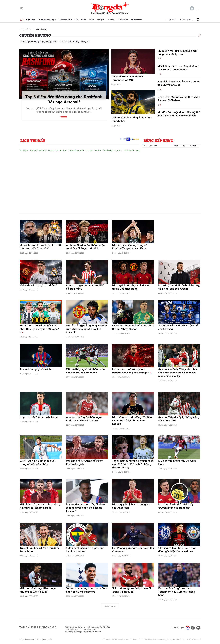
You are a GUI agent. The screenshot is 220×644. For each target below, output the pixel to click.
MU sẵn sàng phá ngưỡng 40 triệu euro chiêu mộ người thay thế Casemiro (86, 329)
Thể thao (111, 20)
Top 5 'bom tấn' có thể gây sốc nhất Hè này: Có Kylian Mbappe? (39, 329)
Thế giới (100, 20)
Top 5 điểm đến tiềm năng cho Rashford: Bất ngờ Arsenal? (64, 99)
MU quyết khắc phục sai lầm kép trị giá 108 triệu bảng (132, 287)
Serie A (98, 150)
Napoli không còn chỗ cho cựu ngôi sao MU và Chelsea (179, 83)
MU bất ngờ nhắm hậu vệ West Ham (177, 462)
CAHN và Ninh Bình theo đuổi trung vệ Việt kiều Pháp (38, 462)
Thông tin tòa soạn (27, 639)
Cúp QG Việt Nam (38, 150)
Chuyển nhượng (40, 29)
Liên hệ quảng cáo (45, 639)
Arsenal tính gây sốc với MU (37, 369)
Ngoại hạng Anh (76, 150)
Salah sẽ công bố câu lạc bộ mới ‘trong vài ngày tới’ (131, 590)
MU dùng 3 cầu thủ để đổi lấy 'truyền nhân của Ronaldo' (176, 506)
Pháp (84, 20)
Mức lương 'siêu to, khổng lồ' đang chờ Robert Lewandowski (178, 68)
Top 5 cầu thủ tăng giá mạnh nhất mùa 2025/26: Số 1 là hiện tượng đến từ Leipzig (133, 464)
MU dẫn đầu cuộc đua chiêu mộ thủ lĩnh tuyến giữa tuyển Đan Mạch (179, 114)
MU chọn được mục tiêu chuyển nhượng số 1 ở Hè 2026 (38, 590)
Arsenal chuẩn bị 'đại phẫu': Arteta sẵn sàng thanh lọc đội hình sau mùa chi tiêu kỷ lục (179, 373)
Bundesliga (108, 150)
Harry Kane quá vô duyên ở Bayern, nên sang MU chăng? (132, 371)
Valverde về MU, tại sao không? (39, 285)
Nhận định (124, 20)
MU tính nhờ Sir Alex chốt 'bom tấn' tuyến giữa (85, 462)
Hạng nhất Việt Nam (58, 150)
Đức (76, 20)
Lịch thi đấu (33, 140)
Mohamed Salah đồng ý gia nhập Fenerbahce (131, 119)
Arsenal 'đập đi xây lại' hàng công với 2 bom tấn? (179, 419)
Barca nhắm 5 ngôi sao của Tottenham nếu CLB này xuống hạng (177, 592)
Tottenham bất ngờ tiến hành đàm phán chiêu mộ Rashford (86, 590)
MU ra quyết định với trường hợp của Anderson (132, 506)
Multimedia (137, 20)
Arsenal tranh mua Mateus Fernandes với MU (127, 78)
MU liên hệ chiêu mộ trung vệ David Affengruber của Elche (130, 247)
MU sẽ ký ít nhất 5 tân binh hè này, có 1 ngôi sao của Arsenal (179, 287)
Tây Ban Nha (66, 20)
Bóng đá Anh (186, 20)
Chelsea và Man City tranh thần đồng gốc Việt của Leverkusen (177, 550)
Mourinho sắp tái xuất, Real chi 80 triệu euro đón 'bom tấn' (40, 247)
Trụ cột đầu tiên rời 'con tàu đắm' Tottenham (40, 550)
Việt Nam (31, 20)
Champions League (47, 20)
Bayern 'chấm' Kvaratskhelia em (39, 417)
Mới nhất (172, 20)
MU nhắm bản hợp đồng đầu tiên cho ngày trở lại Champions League (132, 420)
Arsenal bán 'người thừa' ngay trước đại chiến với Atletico (84, 419)
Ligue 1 (118, 150)
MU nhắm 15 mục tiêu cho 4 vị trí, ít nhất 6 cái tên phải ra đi (40, 506)
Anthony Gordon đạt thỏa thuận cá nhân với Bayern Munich (85, 247)
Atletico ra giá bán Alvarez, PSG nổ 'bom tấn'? (85, 287)
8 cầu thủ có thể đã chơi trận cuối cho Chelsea (178, 327)
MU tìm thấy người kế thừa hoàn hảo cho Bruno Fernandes (85, 371)
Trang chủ (24, 29)
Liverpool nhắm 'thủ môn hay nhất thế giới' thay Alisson (133, 327)
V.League (24, 150)
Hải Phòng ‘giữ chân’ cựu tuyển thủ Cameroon (133, 550)
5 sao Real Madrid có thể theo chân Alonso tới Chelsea (179, 99)
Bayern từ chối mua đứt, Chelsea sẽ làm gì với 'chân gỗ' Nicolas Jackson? (85, 508)
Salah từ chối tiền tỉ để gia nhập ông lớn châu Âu (85, 550)
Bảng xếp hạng (158, 140)
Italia (91, 20)
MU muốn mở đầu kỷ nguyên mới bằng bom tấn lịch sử (177, 52)
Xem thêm (110, 606)
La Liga (89, 150)
